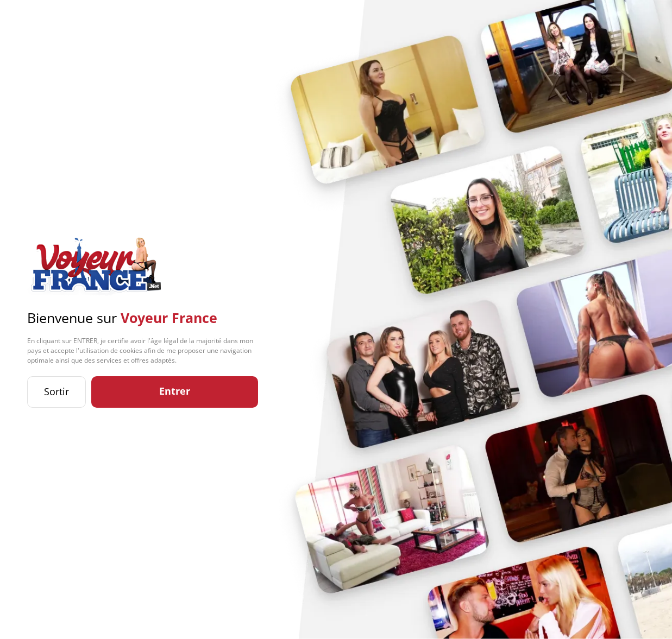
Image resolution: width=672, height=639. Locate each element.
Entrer (175, 391)
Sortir (56, 391)
